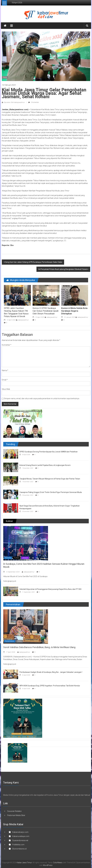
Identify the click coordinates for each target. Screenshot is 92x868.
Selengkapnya (10, 581)
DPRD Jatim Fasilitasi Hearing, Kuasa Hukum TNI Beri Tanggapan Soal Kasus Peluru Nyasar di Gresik (16, 312)
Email (5, 380)
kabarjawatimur (23, 320)
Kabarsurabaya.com (21, 836)
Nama (5, 370)
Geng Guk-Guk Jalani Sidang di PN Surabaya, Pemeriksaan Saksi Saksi (34, 262)
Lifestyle (25, 558)
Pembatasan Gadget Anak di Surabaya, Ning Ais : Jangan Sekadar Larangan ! (51, 672)
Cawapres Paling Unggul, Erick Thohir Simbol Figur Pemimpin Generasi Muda (51, 492)
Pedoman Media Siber (16, 815)
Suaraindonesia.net (20, 840)
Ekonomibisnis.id (19, 849)
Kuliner (17, 558)
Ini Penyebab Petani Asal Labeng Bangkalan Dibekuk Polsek (63, 269)
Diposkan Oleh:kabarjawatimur (14, 102)
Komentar (7, 345)
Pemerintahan (10, 641)
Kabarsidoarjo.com (20, 832)
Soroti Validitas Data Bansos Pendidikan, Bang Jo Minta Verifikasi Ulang (39, 647)
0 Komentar (34, 102)
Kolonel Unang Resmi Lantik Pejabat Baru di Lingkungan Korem (45, 465)
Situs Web (6, 389)
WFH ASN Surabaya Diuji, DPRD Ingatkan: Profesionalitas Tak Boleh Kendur (50, 686)
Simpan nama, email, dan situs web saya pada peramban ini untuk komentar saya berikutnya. (42, 398)
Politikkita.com (18, 845)
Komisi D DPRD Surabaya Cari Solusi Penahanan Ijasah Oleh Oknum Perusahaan (46, 311)
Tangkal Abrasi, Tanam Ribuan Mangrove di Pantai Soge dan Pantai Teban (50, 479)
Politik (5, 77)
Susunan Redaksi (14, 811)
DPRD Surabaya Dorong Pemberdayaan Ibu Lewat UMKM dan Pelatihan (49, 452)
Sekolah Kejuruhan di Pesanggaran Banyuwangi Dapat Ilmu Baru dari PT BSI (50, 589)
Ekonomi (8, 558)
